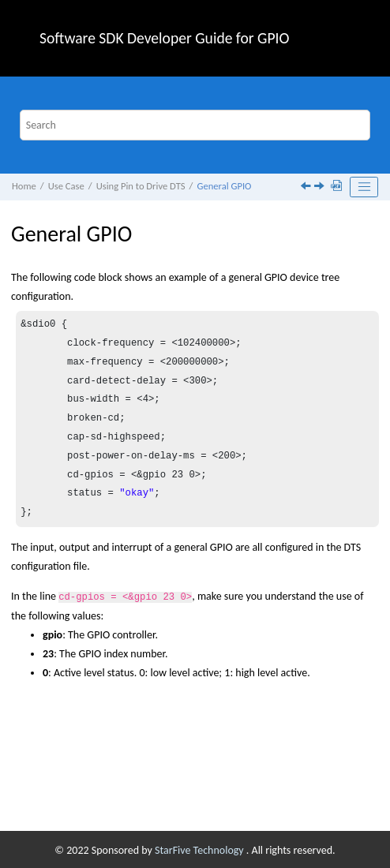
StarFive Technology (201, 849)
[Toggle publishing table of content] (364, 187)
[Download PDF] (338, 187)
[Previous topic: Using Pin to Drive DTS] (307, 187)
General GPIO (224, 186)
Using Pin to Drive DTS (141, 186)
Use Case (66, 186)
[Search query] (195, 125)
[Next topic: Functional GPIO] (321, 187)
